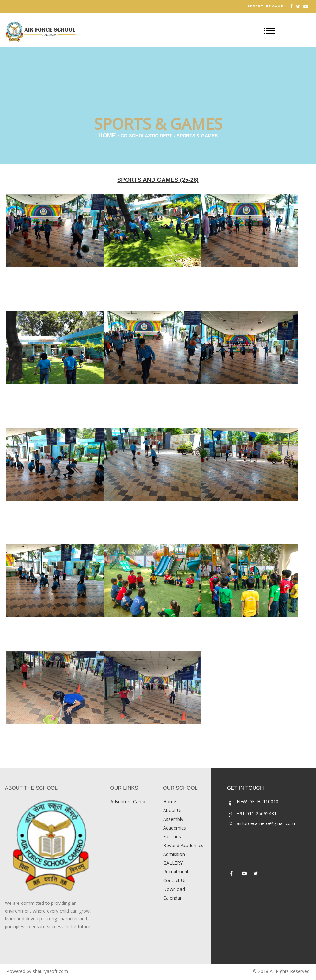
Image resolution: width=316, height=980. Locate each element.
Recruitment (176, 872)
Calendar (172, 898)
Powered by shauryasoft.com (37, 971)
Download (174, 889)
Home (107, 135)
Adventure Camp (265, 6)
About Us (173, 810)
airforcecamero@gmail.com (266, 823)
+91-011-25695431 (257, 814)
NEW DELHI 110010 (258, 802)
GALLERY (173, 863)
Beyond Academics (183, 845)
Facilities (172, 837)
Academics (175, 828)
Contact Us (175, 880)
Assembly (173, 819)
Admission (174, 854)
